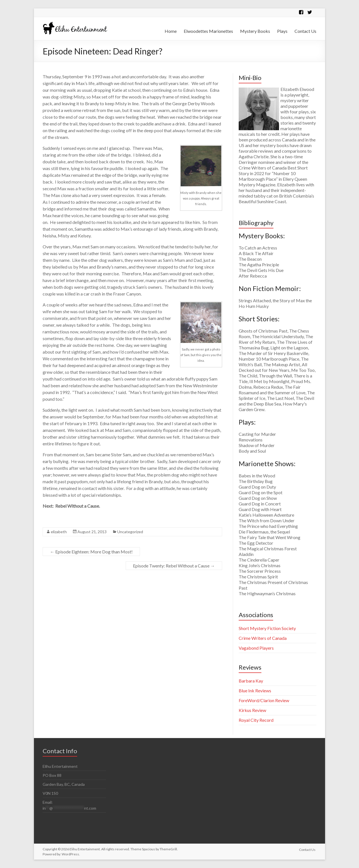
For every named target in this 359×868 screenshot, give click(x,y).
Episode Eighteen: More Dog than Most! (91, 552)
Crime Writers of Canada (263, 638)
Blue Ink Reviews (255, 690)
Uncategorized (130, 532)
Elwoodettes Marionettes (208, 31)
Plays (282, 31)
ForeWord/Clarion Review (264, 700)
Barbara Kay (251, 681)
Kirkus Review (252, 710)
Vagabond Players (256, 648)
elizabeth (59, 532)
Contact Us (305, 31)
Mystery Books (255, 31)
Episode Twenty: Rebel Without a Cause (174, 566)
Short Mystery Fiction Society (267, 628)
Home (171, 31)
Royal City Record (256, 720)
